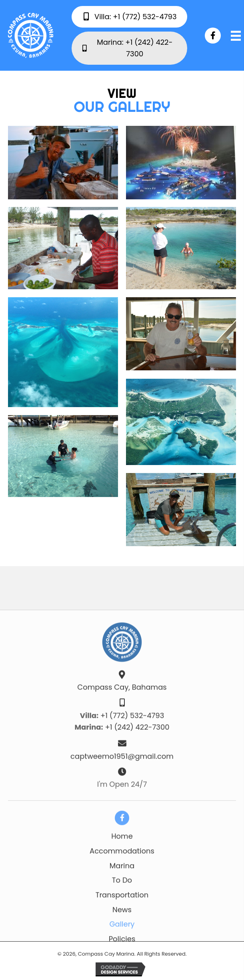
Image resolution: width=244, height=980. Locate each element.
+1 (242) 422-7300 (137, 823)
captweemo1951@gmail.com (122, 852)
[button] (213, 36)
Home (122, 932)
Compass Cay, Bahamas (122, 783)
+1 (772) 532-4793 (132, 811)
